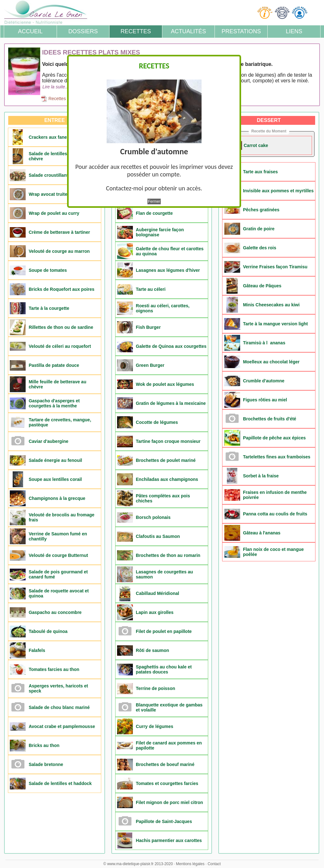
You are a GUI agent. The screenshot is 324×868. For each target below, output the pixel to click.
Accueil (30, 31)
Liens (294, 31)
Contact (214, 864)
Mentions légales (190, 864)
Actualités (188, 31)
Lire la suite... (56, 87)
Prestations (241, 31)
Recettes (136, 31)
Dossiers (83, 31)
